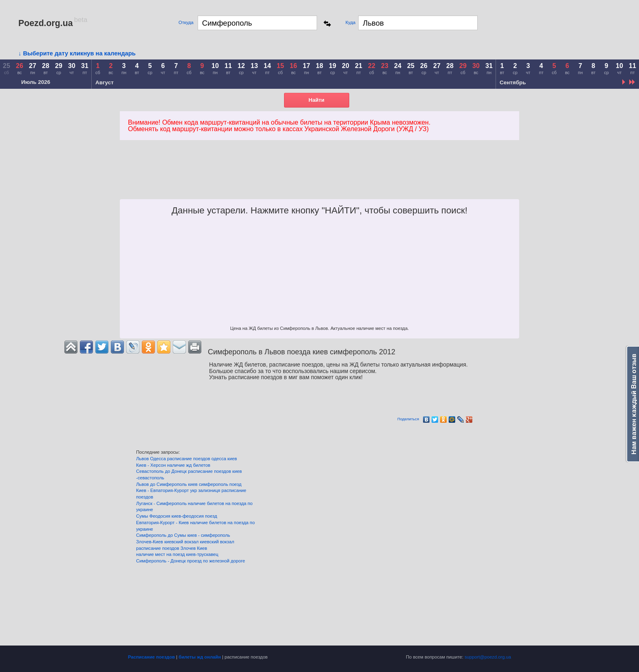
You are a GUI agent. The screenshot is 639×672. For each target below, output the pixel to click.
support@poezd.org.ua (488, 657)
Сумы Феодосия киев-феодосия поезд (177, 516)
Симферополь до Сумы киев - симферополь (183, 535)
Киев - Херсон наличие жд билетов (173, 465)
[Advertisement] (388, 179)
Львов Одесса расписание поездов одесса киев (186, 459)
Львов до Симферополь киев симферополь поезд (189, 484)
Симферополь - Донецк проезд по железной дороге (191, 561)
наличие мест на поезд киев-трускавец (177, 554)
